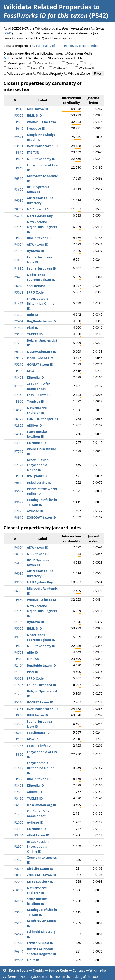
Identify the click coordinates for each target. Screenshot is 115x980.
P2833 (19, 425)
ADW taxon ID (38, 244)
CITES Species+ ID (40, 882)
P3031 (19, 292)
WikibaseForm (63, 68)
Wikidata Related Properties (47, 7)
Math (82, 58)
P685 (20, 159)
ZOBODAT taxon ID (42, 517)
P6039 (19, 200)
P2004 (19, 960)
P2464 (19, 321)
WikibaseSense (79, 73)
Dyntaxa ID (35, 251)
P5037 (19, 491)
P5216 (19, 364)
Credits (38, 970)
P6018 (19, 286)
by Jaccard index (87, 46)
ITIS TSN (33, 152)
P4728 (19, 315)
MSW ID (33, 371)
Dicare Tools (18, 970)
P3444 (19, 835)
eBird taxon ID (38, 835)
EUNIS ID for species (42, 419)
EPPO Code (35, 292)
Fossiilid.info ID (39, 395)
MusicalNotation (48, 63)
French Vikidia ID (40, 943)
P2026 (19, 511)
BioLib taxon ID (39, 238)
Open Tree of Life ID (42, 358)
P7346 (19, 395)
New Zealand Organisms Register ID (42, 227)
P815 (20, 152)
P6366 (19, 178)
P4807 (19, 260)
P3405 (19, 277)
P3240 (19, 216)
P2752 (19, 227)
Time (34, 68)
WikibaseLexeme (20, 73)
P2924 (19, 465)
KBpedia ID (35, 377)
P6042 (19, 934)
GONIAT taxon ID (40, 364)
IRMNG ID (34, 115)
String (88, 63)
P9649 (19, 951)
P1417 (19, 303)
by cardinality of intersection (52, 46)
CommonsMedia (80, 53)
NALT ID (33, 960)
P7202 (19, 343)
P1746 (19, 386)
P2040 (19, 882)
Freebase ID (36, 128)
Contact (79, 970)
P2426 (19, 860)
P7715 (19, 451)
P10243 (18, 410)
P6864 (19, 483)
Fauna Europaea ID (42, 268)
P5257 (19, 869)
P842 (8, 33)
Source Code (58, 970)
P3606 (19, 189)
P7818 (19, 943)
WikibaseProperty (50, 73)
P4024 (19, 244)
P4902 (19, 443)
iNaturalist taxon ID (42, 146)
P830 (20, 168)
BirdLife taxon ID (40, 869)
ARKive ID (34, 425)
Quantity (72, 63)
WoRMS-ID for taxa (42, 122)
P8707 (19, 209)
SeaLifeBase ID (38, 286)
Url (45, 68)
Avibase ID (35, 511)
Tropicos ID (36, 401)
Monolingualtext (19, 63)
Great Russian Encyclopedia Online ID (38, 465)
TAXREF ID (35, 334)
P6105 (19, 352)
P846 (20, 109)
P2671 (19, 137)
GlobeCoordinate (60, 58)
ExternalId (15, 58)
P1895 (19, 268)
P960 (20, 401)
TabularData (16, 68)
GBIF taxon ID (37, 109)
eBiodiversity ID (39, 483)
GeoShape (35, 58)
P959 (20, 371)
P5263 (19, 923)
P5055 (19, 115)
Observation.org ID (42, 352)
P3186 (19, 334)
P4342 (19, 434)
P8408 (19, 377)
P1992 (19, 328)
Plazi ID (33, 328)
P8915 (19, 517)
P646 (20, 128)
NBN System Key (40, 216)
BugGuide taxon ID (41, 321)
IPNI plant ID (37, 476)
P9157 (19, 358)
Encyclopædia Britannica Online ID (41, 303)
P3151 (19, 146)
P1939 (19, 251)
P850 (20, 122)
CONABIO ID (36, 443)
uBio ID (32, 315)
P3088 (19, 502)
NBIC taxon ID (38, 209)
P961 (20, 476)
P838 (20, 238)
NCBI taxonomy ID (41, 159)
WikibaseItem (89, 68)
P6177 (19, 419)
